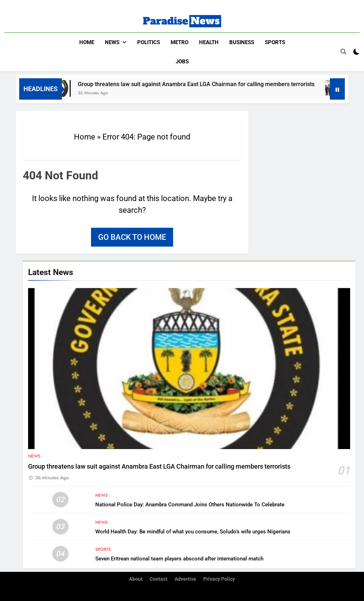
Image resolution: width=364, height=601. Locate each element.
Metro (180, 42)
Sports (275, 42)
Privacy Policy (219, 579)
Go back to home (132, 237)
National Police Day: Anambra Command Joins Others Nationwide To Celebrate (190, 505)
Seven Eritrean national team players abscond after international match (179, 559)
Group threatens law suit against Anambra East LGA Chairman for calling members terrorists (202, 84)
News (112, 42)
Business (242, 42)
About (136, 579)
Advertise (185, 579)
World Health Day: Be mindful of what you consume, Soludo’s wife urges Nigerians (193, 532)
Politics (149, 42)
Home (87, 42)
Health (209, 42)
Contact (159, 579)
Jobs (182, 62)
